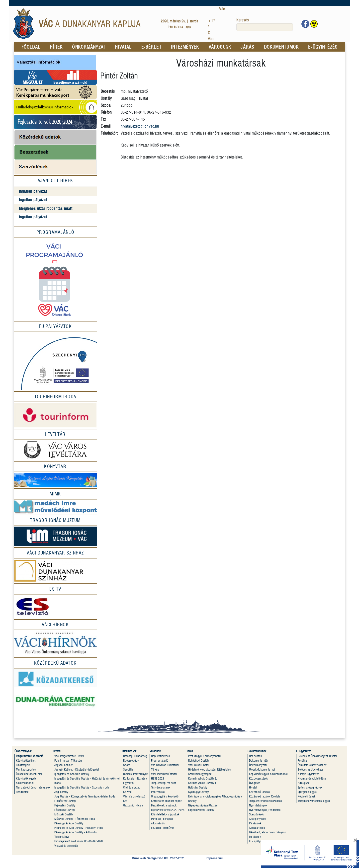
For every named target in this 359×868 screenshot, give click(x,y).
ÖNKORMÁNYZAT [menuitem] (89, 47)
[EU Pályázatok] (55, 361)
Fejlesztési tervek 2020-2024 (168, 810)
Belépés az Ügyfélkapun (312, 769)
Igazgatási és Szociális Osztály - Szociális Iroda (82, 787)
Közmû (127, 792)
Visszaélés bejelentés (66, 846)
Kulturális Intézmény (135, 778)
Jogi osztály (61, 792)
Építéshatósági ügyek (310, 787)
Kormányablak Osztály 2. (203, 778)
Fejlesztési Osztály (65, 805)
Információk (158, 792)
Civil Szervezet (131, 787)
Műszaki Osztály (64, 814)
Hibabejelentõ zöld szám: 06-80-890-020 (79, 841)
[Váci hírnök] (55, 644)
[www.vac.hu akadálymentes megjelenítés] (314, 24)
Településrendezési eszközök (266, 801)
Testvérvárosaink (161, 787)
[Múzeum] (55, 536)
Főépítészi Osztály (65, 810)
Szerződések (256, 814)
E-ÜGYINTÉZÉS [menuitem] (323, 47)
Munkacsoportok (26, 769)
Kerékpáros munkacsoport (167, 801)
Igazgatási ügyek (307, 792)
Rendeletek (22, 792)
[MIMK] (55, 494)
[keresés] (265, 27)
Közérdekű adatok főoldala (265, 796)
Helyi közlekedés (161, 756)
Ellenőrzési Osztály (65, 801)
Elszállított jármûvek (163, 828)
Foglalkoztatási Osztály (201, 810)
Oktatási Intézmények (135, 774)
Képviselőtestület (26, 760)
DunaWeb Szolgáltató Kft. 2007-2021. (159, 858)
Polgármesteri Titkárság (68, 760)
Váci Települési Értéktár (164, 774)
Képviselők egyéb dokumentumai (268, 774)
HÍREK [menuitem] (56, 47)
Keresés (243, 20)
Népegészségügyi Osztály (203, 805)
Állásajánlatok (257, 828)
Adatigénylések (258, 819)
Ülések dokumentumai (29, 774)
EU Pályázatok (55, 326)
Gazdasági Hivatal (133, 805)
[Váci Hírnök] (55, 625)
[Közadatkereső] (55, 678)
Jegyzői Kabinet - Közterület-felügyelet (77, 769)
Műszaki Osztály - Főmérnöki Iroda (75, 819)
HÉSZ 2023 (158, 778)
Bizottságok (23, 765)
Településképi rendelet (164, 783)
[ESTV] (55, 607)
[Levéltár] (55, 434)
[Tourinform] (55, 415)
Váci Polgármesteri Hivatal (69, 756)
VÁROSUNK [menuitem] (220, 47)
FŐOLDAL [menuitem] (31, 47)
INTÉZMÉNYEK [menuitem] (185, 47)
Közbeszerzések (258, 778)
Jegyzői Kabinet (63, 765)
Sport (126, 765)
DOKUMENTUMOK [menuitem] (281, 47)
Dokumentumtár (259, 760)
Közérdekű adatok (260, 792)
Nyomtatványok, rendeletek (265, 810)
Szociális (128, 769)
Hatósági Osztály (198, 787)
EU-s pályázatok (258, 841)
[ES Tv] (55, 589)
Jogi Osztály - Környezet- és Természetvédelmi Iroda (85, 796)
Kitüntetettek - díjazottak (165, 814)
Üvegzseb (255, 783)
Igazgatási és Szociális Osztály (72, 774)
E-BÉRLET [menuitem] (151, 47)
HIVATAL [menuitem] (123, 47)
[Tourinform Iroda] (55, 397)
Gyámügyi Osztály (199, 792)
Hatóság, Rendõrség (135, 756)
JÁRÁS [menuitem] (247, 47)
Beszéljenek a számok (164, 805)
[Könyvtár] (55, 467)
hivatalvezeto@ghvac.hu (140, 126)
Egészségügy (131, 760)
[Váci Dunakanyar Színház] (55, 553)
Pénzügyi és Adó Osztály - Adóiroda (75, 832)
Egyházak (129, 783)
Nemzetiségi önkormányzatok (33, 787)
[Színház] (55, 571)
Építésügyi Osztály (199, 760)
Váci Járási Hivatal (199, 765)
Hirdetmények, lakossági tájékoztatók (210, 769)
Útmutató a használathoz (312, 765)
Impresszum (215, 858)
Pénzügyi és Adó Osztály (69, 823)
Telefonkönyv (62, 837)
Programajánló (55, 232)
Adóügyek (304, 783)
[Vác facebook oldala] (305, 24)
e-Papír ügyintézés (308, 774)
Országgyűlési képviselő (165, 796)
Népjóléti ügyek (307, 796)
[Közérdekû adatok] (55, 663)
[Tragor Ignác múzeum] (55, 520)
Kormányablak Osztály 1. (203, 783)
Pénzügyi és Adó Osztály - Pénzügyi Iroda (79, 828)
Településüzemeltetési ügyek (314, 801)
